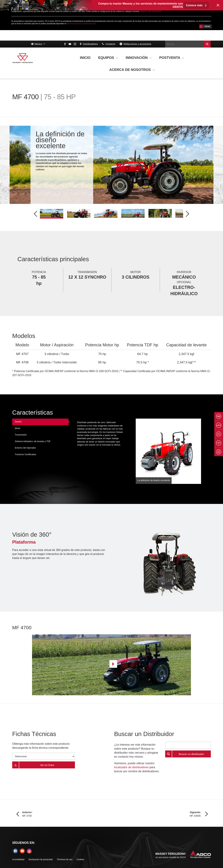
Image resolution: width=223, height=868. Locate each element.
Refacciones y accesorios (135, 44)
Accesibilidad (18, 859)
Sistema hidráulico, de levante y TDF (33, 441)
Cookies (80, 859)
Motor (18, 428)
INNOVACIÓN (139, 58)
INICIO (85, 58)
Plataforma (24, 542)
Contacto (109, 44)
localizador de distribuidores (131, 767)
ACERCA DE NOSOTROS (132, 70)
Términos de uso (65, 859)
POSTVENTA (172, 58)
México (38, 44)
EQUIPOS (108, 58)
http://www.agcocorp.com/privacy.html (81, 24)
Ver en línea (47, 765)
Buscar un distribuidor (191, 754)
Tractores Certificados (26, 454)
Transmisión (21, 435)
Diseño (18, 422)
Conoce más (196, 5)
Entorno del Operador (25, 448)
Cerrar (205, 26)
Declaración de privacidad (41, 859)
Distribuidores (89, 44)
